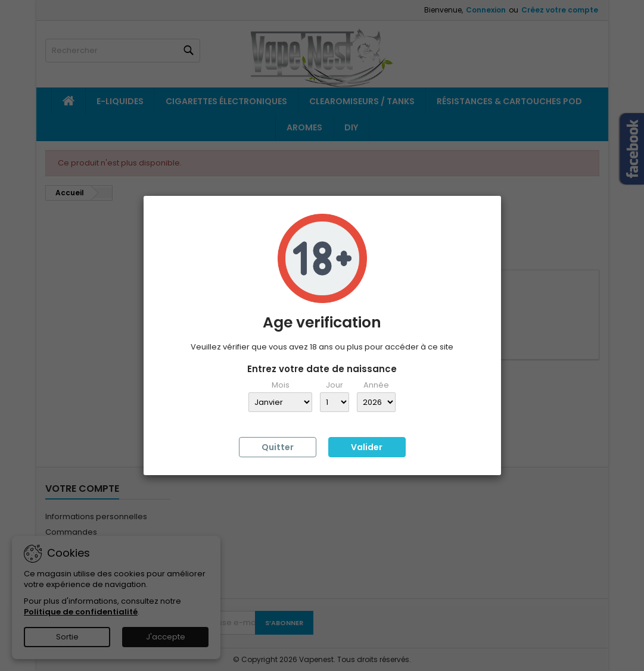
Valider (367, 447)
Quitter (278, 447)
